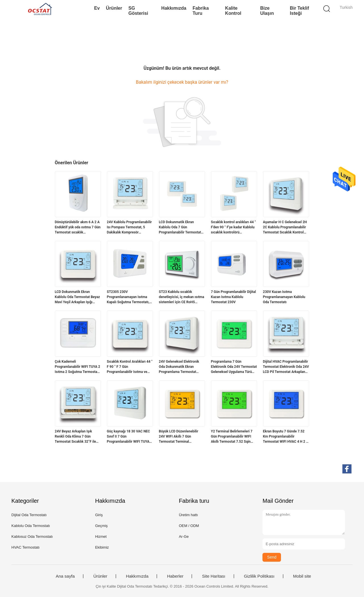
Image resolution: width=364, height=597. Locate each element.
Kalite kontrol (233, 11)
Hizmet (101, 537)
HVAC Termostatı (25, 547)
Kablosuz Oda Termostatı (32, 537)
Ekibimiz (102, 547)
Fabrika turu (201, 11)
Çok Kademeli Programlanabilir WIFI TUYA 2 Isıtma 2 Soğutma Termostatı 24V (78, 367)
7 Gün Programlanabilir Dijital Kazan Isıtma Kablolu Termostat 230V (233, 297)
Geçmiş (101, 526)
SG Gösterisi (138, 11)
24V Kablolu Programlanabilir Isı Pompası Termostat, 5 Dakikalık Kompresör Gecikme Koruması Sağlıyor (129, 227)
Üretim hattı (188, 515)
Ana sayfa (65, 576)
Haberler (175, 576)
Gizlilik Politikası (259, 576)
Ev (97, 8)
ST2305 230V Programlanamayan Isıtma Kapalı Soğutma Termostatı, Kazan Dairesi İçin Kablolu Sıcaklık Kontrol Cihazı (128, 297)
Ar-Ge (184, 537)
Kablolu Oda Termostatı (31, 526)
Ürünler (114, 8)
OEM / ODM (189, 526)
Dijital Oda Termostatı (29, 515)
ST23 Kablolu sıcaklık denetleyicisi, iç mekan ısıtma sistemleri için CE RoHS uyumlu (182, 297)
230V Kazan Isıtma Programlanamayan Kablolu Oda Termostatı (284, 297)
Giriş (99, 515)
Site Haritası (214, 576)
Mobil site (302, 576)
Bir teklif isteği (299, 11)
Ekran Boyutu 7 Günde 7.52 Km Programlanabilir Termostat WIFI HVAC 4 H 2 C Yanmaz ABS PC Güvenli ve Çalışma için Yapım (286, 437)
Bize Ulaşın (267, 11)
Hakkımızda (174, 8)
